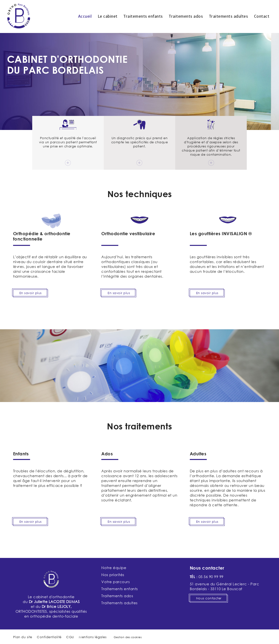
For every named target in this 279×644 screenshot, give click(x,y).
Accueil (85, 17)
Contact (262, 17)
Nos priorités (113, 575)
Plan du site (23, 637)
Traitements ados (186, 17)
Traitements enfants (143, 17)
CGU (70, 637)
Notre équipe (114, 568)
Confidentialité (49, 637)
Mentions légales (93, 637)
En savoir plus (31, 293)
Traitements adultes (229, 17)
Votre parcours (116, 582)
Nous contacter (209, 598)
